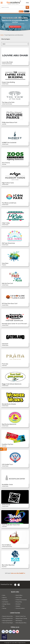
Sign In (21, 11)
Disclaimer (18, 604)
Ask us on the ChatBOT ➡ (18, 573)
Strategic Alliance (6, 604)
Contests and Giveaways (21, 600)
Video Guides (19, 597)
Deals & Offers (19, 595)
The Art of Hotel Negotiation (9, 623)
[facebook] (3, 631)
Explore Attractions (15, 27)
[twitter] (7, 631)
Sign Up (27, 11)
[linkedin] (10, 631)
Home (2, 35)
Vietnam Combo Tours (21, 616)
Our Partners (5, 602)
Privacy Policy (19, 602)
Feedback (18, 606)
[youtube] (17, 631)
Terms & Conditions (20, 608)
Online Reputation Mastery (22, 623)
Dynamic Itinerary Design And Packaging (9, 616)
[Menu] (2, 3)
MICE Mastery (19, 620)
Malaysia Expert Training (21, 618)
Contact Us (5, 600)
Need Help (3, 449)
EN (27, 3)
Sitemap (4, 608)
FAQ (3, 606)
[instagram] (14, 631)
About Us (5, 597)
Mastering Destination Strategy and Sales (9, 620)
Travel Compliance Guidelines (9, 618)
